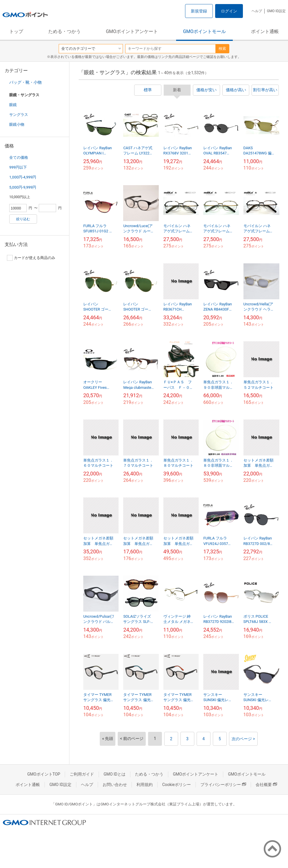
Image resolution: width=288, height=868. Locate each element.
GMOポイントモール (204, 31)
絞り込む (23, 219)
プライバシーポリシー (223, 785)
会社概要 (266, 785)
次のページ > (243, 739)
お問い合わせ (115, 785)
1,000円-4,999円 (23, 177)
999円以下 (18, 167)
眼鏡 (13, 105)
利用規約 (145, 785)
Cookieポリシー (177, 785)
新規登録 (199, 11)
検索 (222, 49)
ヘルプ (257, 11)
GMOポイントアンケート (132, 31)
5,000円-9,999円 (23, 187)
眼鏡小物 (17, 124)
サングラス (19, 115)
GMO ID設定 (276, 11)
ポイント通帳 (265, 31)
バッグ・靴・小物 (25, 82)
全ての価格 (19, 157)
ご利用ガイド (82, 774)
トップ (16, 31)
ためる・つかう (64, 31)
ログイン (229, 11)
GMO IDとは (115, 774)
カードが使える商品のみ (31, 258)
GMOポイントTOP (44, 774)
